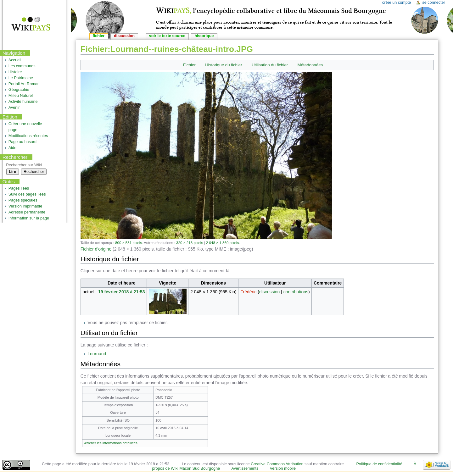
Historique (204, 36)
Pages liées (19, 188)
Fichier (189, 65)
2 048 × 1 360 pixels (223, 243)
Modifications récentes (28, 136)
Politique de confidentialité (379, 464)
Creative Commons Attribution (277, 464)
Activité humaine (23, 102)
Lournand (97, 354)
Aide (12, 148)
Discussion (124, 36)
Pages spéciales (23, 200)
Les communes (22, 66)
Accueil (15, 60)
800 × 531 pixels (129, 243)
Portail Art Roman (24, 84)
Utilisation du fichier (270, 65)
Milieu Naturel (21, 96)
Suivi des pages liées (27, 194)
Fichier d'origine (96, 249)
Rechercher (15, 157)
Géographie (19, 90)
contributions (296, 292)
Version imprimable (25, 206)
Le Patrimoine (21, 78)
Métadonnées (310, 65)
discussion (269, 292)
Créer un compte (397, 3)
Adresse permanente (27, 212)
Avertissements (245, 468)
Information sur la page (29, 218)
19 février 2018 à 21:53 (122, 292)
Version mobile (283, 468)
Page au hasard (22, 142)
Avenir (14, 108)
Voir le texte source (167, 36)
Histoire (15, 72)
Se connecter (433, 3)
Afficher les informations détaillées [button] (111, 443)
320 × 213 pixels (190, 243)
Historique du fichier (224, 65)
